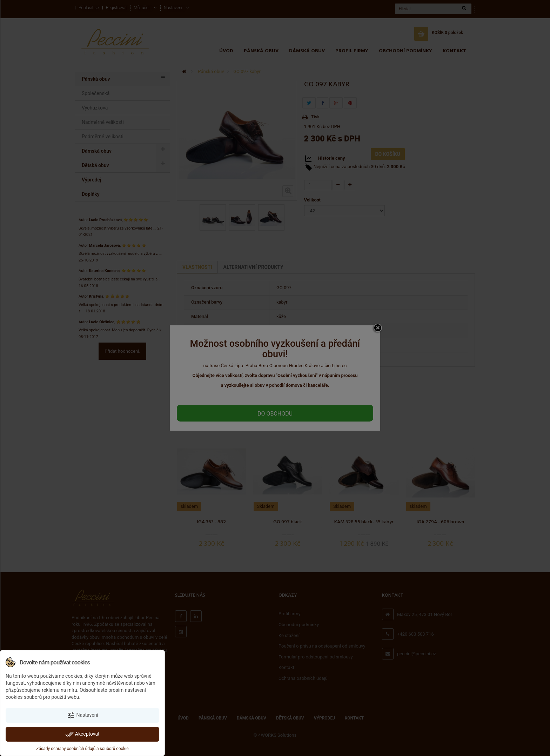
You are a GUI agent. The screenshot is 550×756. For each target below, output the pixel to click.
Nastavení (82, 715)
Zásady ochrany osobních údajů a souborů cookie (82, 749)
